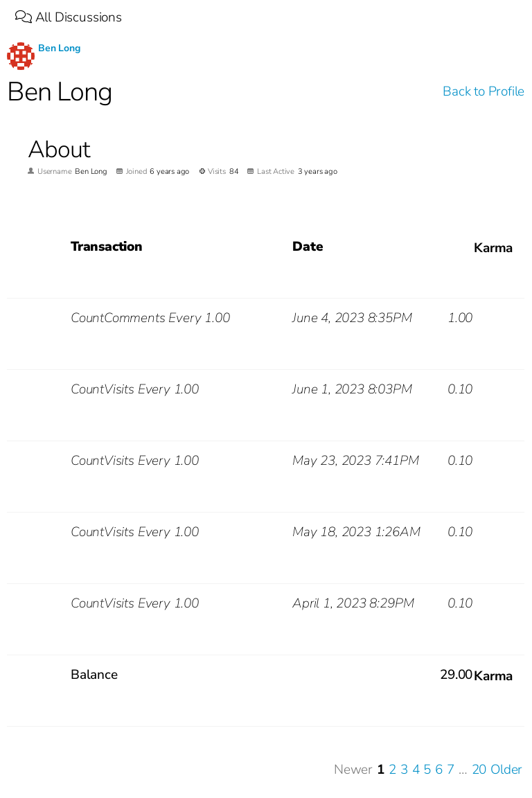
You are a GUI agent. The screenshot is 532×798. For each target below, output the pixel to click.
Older (506, 770)
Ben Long (59, 48)
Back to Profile (484, 91)
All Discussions (69, 17)
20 (479, 770)
